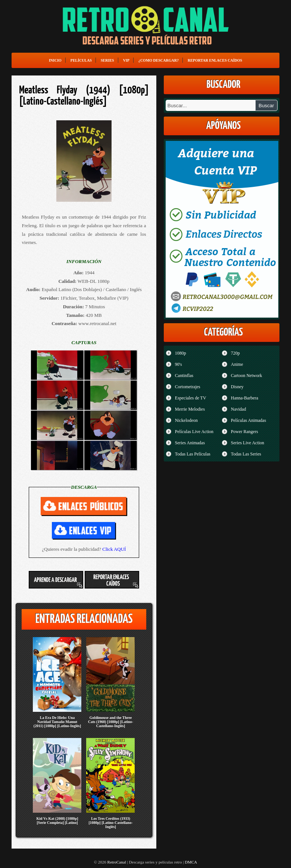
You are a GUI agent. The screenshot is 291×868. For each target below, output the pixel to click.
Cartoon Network (247, 376)
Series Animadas (190, 443)
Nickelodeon (186, 420)
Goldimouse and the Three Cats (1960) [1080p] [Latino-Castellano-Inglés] (111, 722)
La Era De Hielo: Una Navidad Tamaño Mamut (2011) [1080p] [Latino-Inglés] (57, 722)
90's (179, 364)
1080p (181, 353)
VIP (126, 60)
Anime (237, 364)
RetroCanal (117, 862)
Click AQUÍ (114, 549)
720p (235, 353)
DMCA (191, 862)
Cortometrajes (188, 387)
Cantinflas (184, 376)
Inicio (55, 60)
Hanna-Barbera (245, 398)
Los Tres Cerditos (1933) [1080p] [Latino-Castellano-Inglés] (110, 823)
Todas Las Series (246, 454)
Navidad (239, 409)
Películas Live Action (194, 432)
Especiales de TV (191, 398)
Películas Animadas (248, 420)
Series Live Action (248, 443)
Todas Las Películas (193, 454)
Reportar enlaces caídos (215, 60)
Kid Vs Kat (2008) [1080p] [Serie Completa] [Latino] (57, 821)
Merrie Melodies (190, 409)
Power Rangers (245, 432)
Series (107, 60)
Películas (81, 60)
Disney (237, 387)
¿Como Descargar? (159, 60)
